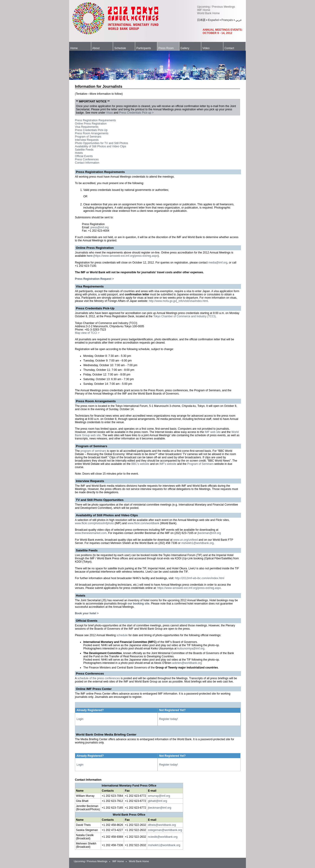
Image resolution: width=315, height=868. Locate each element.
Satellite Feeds (84, 150)
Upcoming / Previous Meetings (216, 7)
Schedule (120, 48)
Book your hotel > (87, 613)
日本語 (201, 20)
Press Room (166, 48)
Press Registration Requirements (95, 120)
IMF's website (168, 464)
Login (80, 719)
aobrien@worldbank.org (187, 663)
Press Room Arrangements (92, 133)
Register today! (169, 719)
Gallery (185, 48)
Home (74, 48)
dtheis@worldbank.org (162, 825)
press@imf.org (100, 227)
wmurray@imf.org (159, 796)
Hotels (79, 153)
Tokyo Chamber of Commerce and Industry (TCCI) (184, 316)
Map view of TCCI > (87, 333)
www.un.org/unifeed (186, 540)
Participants (144, 48)
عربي (239, 20)
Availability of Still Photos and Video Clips (101, 146)
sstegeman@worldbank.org (165, 830)
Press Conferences (87, 159)
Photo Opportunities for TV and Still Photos (102, 143)
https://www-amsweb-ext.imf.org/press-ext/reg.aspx (126, 256)
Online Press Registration (91, 124)
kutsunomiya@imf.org (191, 648)
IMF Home (204, 10)
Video (206, 48)
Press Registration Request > (94, 279)
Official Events (84, 156)
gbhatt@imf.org (157, 801)
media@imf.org (218, 263)
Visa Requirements (87, 127)
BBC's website (140, 464)
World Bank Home (208, 13)
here (90, 256)
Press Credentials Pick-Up (91, 130)
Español (213, 20)
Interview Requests (87, 140)
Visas (109, 113)
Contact (229, 48)
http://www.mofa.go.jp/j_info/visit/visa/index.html (178, 301)
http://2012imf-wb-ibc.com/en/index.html (200, 578)
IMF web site (213, 432)
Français (227, 20)
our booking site (139, 604)
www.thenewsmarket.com (91, 533)
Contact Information (87, 163)
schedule (122, 635)
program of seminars (93, 451)
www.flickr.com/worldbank (143, 523)
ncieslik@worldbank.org (163, 837)
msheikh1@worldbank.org (197, 543)
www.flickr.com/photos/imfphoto (94, 523)
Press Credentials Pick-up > (136, 113)
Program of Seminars (88, 137)
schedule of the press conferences (99, 678)
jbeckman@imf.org (209, 533)
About (96, 48)
